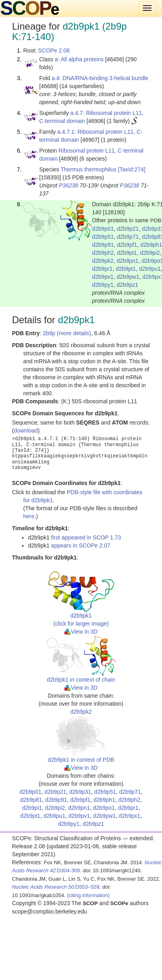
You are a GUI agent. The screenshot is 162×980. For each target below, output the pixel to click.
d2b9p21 (128, 229)
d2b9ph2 (103, 253)
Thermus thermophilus (89, 169)
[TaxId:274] (132, 169)
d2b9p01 (103, 229)
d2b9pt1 (126, 269)
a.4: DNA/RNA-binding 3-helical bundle (100, 78)
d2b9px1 (130, 816)
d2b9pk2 (103, 261)
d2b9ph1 (105, 800)
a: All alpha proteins (79, 59)
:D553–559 (56, 887)
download (26, 431)
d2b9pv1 (103, 277)
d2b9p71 (128, 237)
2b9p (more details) (67, 333)
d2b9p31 (80, 792)
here (29, 516)
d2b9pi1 (127, 253)
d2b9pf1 (127, 245)
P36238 (68, 185)
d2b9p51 (103, 237)
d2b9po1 (104, 808)
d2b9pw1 (128, 277)
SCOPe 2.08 (54, 50)
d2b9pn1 (128, 261)
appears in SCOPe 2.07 (81, 545)
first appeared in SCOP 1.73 (86, 537)
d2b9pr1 (102, 269)
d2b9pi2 (150, 253)
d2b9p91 (103, 245)
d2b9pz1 (128, 285)
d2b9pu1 (150, 269)
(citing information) (88, 895)
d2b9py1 (103, 285)
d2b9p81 (31, 800)
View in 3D (81, 632)
